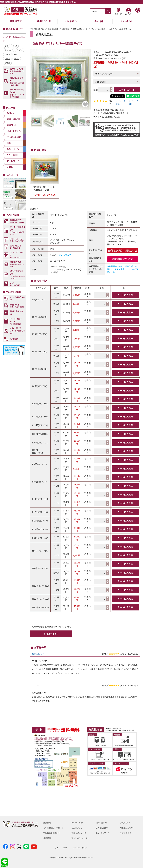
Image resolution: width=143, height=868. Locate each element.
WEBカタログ (78, 822)
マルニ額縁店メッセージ (54, 828)
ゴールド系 (93, 29)
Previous (35, 80)
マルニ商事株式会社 (52, 833)
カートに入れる (127, 90)
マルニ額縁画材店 (38, 29)
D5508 (7, 59)
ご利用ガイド (71, 21)
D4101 (7, 63)
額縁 (7, 46)
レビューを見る (121, 103)
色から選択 (80, 29)
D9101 (7, 54)
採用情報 (47, 838)
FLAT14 (20, 50)
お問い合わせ (127, 21)
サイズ (15, 46)
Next (86, 80)
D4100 (17, 59)
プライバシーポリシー (81, 848)
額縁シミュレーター (80, 833)
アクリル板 (9, 50)
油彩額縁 (68, 29)
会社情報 (99, 21)
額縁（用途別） (16, 21)
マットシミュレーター (81, 838)
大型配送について (128, 828)
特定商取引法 (126, 833)
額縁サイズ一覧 (44, 21)
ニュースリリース (103, 833)
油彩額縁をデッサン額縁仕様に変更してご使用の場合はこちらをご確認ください (122, 269)
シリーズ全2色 (65, 255)
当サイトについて (61, 848)
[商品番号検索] (108, 11)
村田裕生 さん (38, 654)
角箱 (16, 54)
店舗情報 (47, 822)
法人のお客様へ (103, 828)
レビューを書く (134, 103)
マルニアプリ (77, 828)
